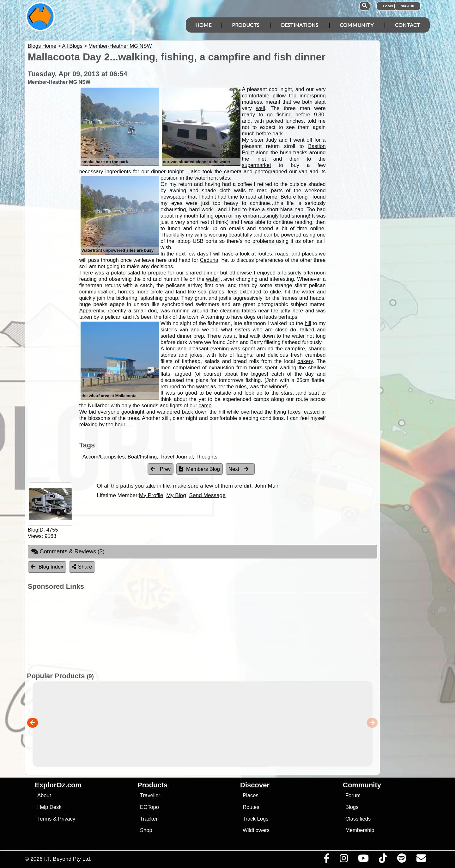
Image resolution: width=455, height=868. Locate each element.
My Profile (151, 495)
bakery (305, 361)
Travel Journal (176, 457)
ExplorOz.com (58, 785)
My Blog (176, 495)
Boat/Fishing (142, 457)
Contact (408, 25)
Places (251, 795)
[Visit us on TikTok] (383, 860)
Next (239, 469)
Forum (353, 795)
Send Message (207, 495)
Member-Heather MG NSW (120, 46)
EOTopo (149, 807)
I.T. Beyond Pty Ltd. (68, 859)
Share (82, 567)
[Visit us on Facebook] (326, 860)
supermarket (256, 165)
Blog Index (47, 567)
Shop (146, 830)
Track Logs (256, 819)
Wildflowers (256, 830)
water (212, 279)
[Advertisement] (233, 628)
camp (205, 406)
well (261, 108)
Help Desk (49, 807)
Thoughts (206, 457)
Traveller (150, 795)
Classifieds (358, 819)
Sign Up (407, 6)
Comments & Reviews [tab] (68, 551)
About (44, 795)
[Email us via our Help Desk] (421, 860)
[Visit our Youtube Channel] (363, 860)
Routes (251, 807)
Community (357, 25)
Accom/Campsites (104, 457)
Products (246, 25)
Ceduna (209, 260)
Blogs (352, 807)
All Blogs (72, 46)
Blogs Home (42, 46)
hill (308, 323)
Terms (44, 819)
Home (203, 25)
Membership (360, 830)
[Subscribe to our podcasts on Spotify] (402, 860)
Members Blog (200, 469)
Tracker (149, 819)
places (310, 254)
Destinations (300, 25)
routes (265, 254)
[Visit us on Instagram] (344, 860)
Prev (161, 469)
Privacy (67, 819)
